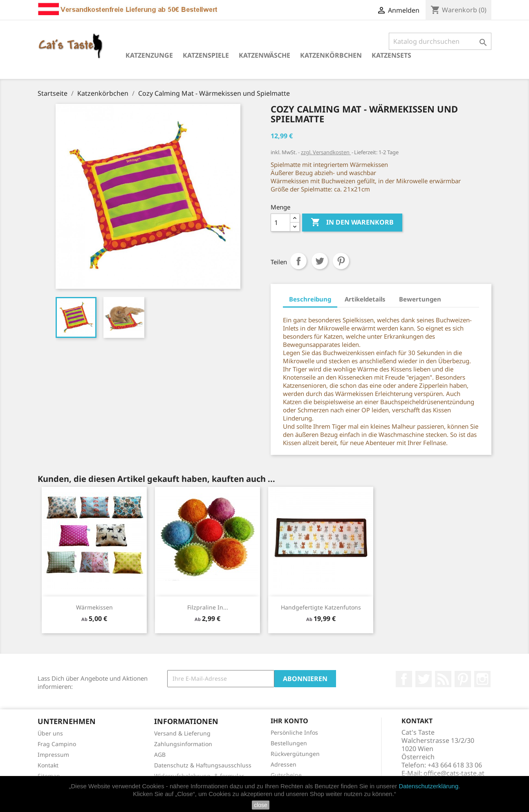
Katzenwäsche (264, 55)
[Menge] (280, 223)
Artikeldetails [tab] (365, 299)
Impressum (53, 755)
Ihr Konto (289, 721)
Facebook (404, 679)
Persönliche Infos (294, 732)
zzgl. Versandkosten (326, 152)
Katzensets (391, 55)
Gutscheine (286, 775)
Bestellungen (289, 743)
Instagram (482, 679)
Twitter (424, 679)
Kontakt (48, 765)
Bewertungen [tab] (420, 299)
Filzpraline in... (208, 607)
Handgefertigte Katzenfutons (321, 607)
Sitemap (49, 776)
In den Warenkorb (352, 223)
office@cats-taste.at (454, 773)
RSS (443, 679)
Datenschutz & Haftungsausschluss (203, 765)
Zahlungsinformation (183, 744)
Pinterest (341, 261)
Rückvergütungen (295, 754)
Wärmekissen (94, 607)
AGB (160, 755)
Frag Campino (57, 744)
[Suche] (440, 41)
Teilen (298, 261)
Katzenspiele (206, 55)
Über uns (50, 733)
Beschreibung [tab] (310, 299)
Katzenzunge (149, 55)
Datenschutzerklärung (428, 786)
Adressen (284, 764)
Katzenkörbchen (331, 55)
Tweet (320, 261)
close (261, 805)
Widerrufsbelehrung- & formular (199, 776)
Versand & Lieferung (182, 733)
